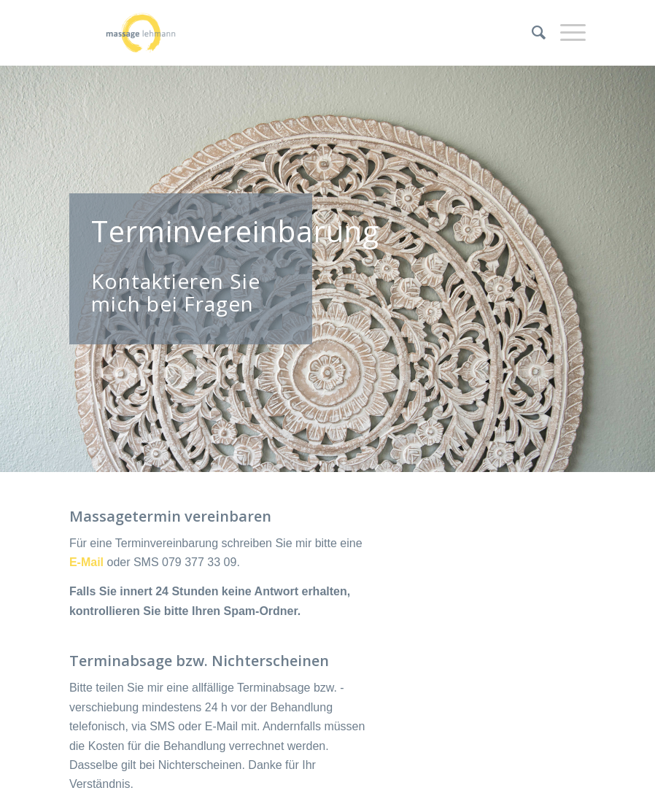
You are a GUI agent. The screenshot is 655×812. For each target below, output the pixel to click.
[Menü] (566, 33)
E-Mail (86, 562)
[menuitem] (531, 33)
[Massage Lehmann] (141, 33)
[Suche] (531, 33)
